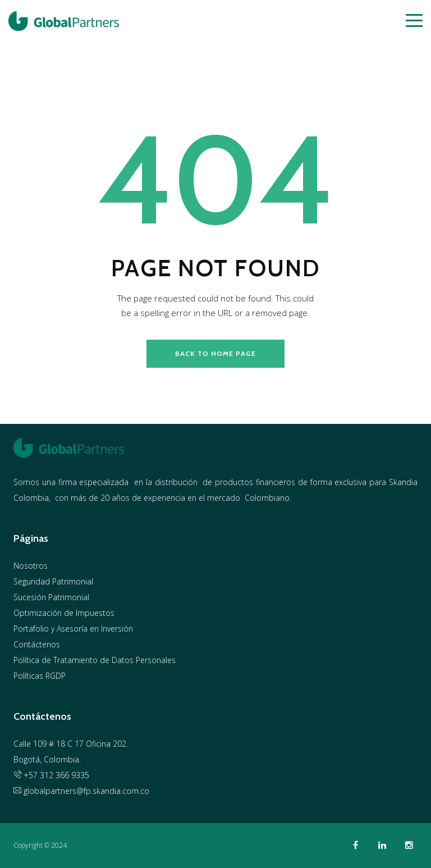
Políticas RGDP (40, 676)
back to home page (215, 353)
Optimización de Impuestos (64, 613)
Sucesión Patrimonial (51, 597)
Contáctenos (37, 644)
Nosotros (31, 566)
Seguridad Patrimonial (53, 581)
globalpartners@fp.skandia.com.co (81, 791)
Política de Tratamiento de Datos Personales (95, 660)
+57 (27, 775)
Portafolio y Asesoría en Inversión (73, 629)
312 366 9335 (65, 775)
